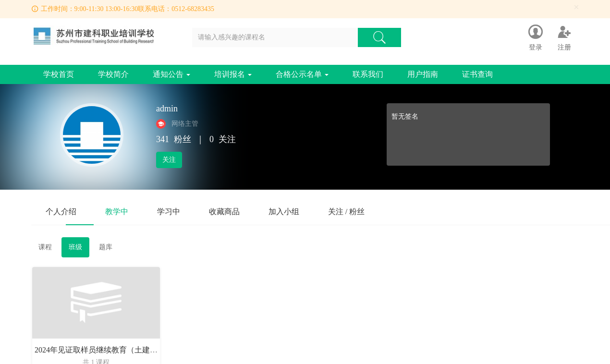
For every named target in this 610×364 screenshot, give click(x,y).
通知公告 (171, 74)
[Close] (576, 7)
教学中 (117, 212)
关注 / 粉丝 (346, 212)
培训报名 (233, 74)
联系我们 (368, 74)
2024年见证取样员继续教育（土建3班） (102, 350)
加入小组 (284, 212)
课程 (45, 247)
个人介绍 (61, 212)
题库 (106, 247)
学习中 (169, 212)
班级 (75, 247)
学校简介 (113, 74)
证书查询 (477, 74)
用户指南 (423, 74)
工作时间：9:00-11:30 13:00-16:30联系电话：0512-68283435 (128, 9)
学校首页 (59, 74)
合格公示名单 (302, 74)
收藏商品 (224, 212)
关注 (169, 160)
